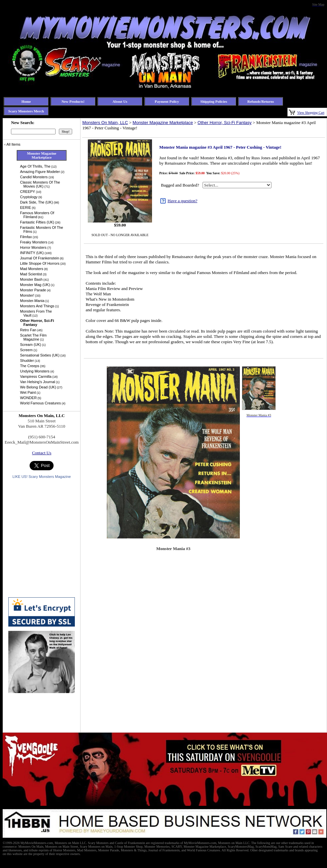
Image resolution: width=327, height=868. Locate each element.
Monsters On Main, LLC (105, 123)
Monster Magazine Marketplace (163, 123)
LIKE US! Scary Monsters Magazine (41, 477)
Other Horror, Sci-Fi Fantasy (225, 123)
